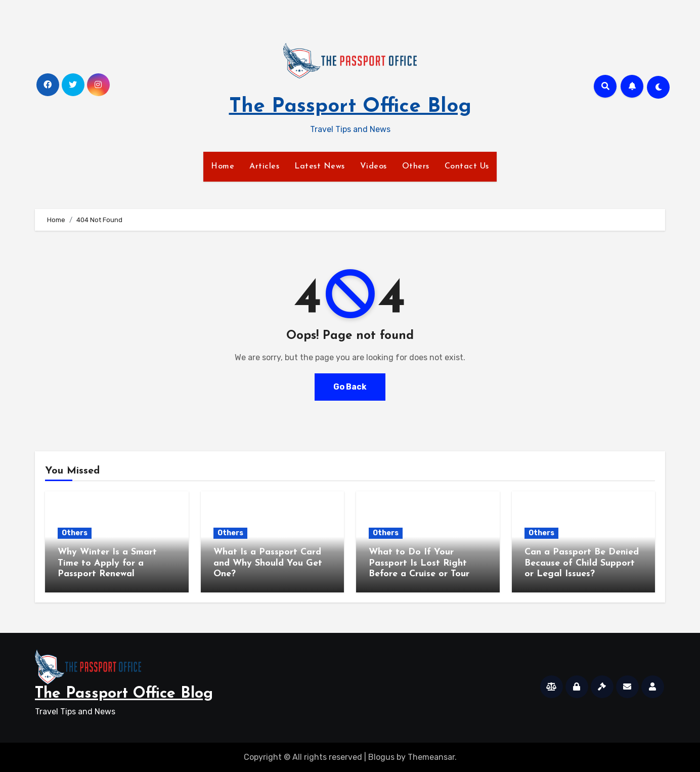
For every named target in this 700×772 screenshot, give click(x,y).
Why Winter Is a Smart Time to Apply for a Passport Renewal (107, 563)
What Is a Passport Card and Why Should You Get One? (268, 563)
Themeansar (431, 757)
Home (223, 166)
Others (416, 166)
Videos (374, 166)
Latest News (320, 166)
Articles (264, 166)
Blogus (381, 757)
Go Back (350, 387)
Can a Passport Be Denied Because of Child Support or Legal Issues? (582, 563)
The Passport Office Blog (350, 107)
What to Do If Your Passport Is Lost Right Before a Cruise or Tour (419, 563)
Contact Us (467, 166)
